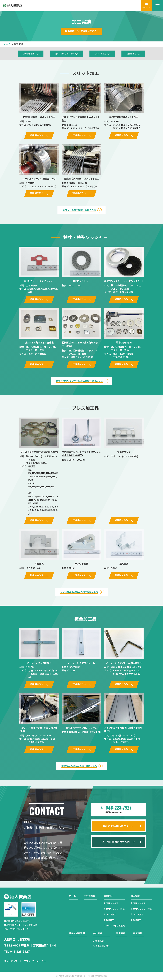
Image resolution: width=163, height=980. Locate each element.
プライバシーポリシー (35, 961)
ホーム (7, 44)
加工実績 (135, 896)
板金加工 (110, 920)
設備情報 (120, 933)
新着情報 (138, 933)
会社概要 (99, 941)
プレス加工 (111, 914)
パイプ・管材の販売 (115, 926)
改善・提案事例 (77, 933)
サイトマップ (11, 961)
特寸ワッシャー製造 (115, 909)
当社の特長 (90, 896)
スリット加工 (112, 903)
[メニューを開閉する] (157, 6)
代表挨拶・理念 (103, 946)
